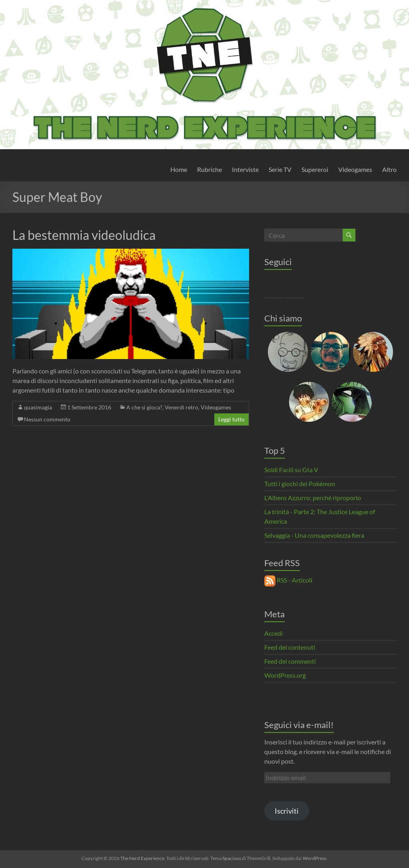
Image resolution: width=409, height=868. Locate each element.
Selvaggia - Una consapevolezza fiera (314, 535)
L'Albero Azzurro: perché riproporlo (313, 498)
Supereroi (315, 169)
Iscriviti (287, 811)
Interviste (245, 169)
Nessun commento (47, 419)
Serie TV (280, 169)
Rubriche (209, 169)
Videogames (355, 169)
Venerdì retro (182, 407)
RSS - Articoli (288, 580)
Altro (389, 169)
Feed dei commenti (290, 661)
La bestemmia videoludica (84, 235)
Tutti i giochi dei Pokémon (300, 484)
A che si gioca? (144, 407)
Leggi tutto (231, 419)
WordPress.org (285, 675)
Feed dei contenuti (290, 647)
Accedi (273, 633)
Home (179, 169)
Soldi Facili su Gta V (291, 470)
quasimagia (38, 407)
